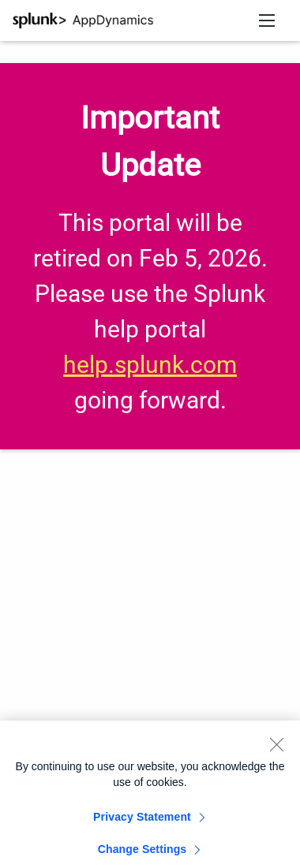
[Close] (276, 748)
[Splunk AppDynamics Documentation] (83, 20)
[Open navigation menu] (267, 20)
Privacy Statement (142, 821)
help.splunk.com (150, 365)
